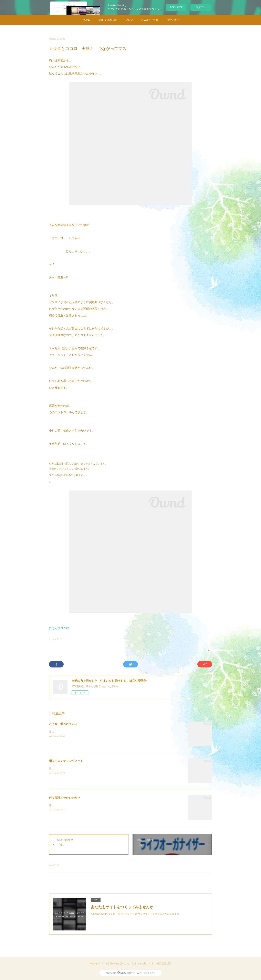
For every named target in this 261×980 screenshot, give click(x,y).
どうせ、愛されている (63, 724)
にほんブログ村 (59, 628)
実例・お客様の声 (108, 20)
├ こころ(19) (56, 639)
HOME (86, 20)
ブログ (129, 20)
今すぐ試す (176, 7)
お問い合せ (173, 20)
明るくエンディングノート (66, 761)
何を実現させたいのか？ (65, 798)
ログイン (201, 7)
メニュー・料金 (150, 20)
